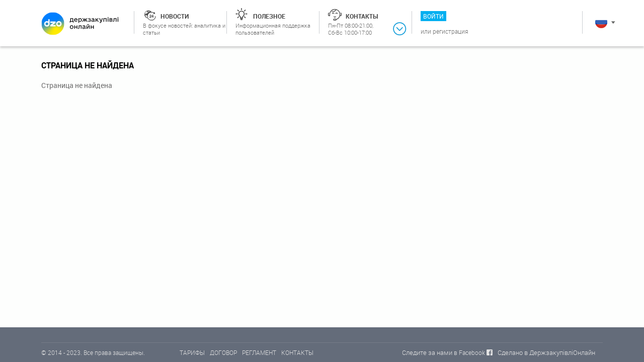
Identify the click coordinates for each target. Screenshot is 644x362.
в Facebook (469, 352)
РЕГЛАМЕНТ (259, 352)
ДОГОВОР (223, 352)
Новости (175, 16)
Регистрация (451, 31)
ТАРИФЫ (192, 352)
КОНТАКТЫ (297, 352)
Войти (433, 16)
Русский (601, 22)
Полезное (269, 16)
